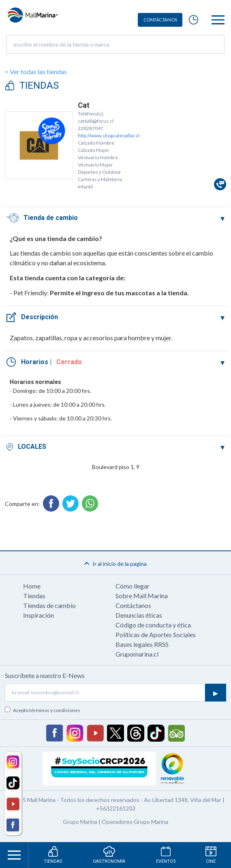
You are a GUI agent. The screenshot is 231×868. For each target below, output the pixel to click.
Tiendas (34, 596)
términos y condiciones (55, 710)
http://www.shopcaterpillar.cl (109, 135)
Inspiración (38, 615)
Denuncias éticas (139, 615)
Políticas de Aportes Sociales (156, 634)
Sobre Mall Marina (142, 596)
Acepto (47, 710)
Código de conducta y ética (153, 625)
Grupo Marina (80, 822)
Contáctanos (133, 605)
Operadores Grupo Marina (135, 822)
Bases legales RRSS (142, 644)
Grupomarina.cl (137, 654)
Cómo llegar (133, 586)
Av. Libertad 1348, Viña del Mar (183, 800)
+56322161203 (116, 808)
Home (32, 586)
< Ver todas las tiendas (36, 71)
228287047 (91, 128)
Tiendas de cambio (49, 605)
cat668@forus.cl (96, 121)
